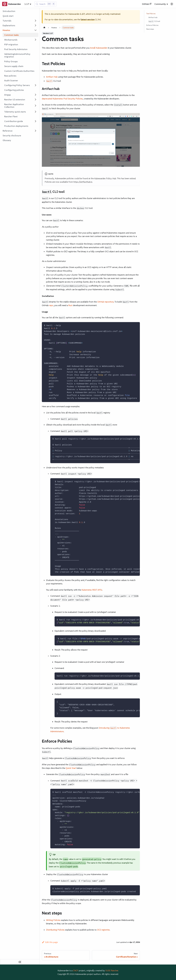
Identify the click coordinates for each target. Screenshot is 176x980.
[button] (20, 21)
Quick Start (71, 768)
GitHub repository (106, 302)
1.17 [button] (27, 4)
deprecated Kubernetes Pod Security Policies (62, 99)
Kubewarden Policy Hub (105, 178)
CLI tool (154, 21)
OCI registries (103, 930)
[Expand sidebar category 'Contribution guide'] (35, 121)
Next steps (150, 29)
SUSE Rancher (112, 970)
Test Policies (151, 14)
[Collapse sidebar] (20, 962)
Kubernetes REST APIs (92, 590)
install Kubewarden (99, 48)
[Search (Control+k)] (45, 4)
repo (51, 305)
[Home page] (44, 28)
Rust (70, 305)
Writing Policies (53, 920)
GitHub (147, 4)
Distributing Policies (55, 930)
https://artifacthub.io (83, 182)
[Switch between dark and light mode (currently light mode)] (172, 4)
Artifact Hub (52, 77)
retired (133, 178)
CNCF (76, 970)
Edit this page (50, 942)
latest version (88, 19)
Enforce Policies (152, 25)
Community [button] (160, 4)
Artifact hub (153, 17)
